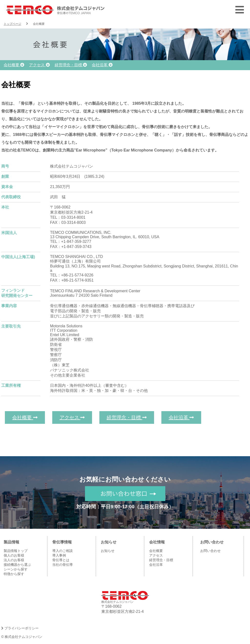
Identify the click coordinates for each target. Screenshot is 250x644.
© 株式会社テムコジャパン (22, 637)
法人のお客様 (14, 560)
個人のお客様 (14, 555)
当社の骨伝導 (62, 565)
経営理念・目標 (71, 65)
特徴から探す (14, 574)
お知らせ (108, 551)
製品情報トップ (16, 551)
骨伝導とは (61, 560)
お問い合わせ (210, 551)
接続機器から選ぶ (17, 565)
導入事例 (59, 555)
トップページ (12, 24)
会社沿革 (102, 65)
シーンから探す (16, 569)
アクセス (39, 65)
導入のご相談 (62, 551)
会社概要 (14, 65)
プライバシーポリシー (20, 628)
